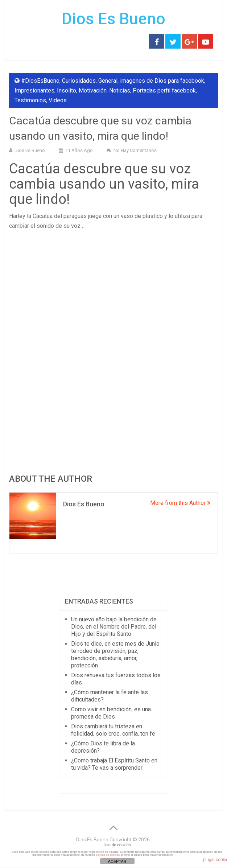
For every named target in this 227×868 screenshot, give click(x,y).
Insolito (67, 90)
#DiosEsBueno (40, 81)
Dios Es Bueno (113, 19)
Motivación (93, 90)
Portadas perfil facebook (164, 90)
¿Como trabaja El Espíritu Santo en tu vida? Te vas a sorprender (114, 764)
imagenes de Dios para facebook (162, 81)
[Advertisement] (114, 289)
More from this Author (180, 503)
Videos (58, 100)
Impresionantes (34, 90)
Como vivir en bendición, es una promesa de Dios (111, 713)
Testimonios (30, 100)
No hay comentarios (135, 150)
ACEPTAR (117, 861)
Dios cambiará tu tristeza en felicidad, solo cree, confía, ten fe (113, 730)
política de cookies (108, 855)
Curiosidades (79, 81)
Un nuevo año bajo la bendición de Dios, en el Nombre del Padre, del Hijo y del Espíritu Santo (114, 627)
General (108, 81)
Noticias (120, 90)
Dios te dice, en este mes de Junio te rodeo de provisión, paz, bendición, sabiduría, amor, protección (115, 655)
